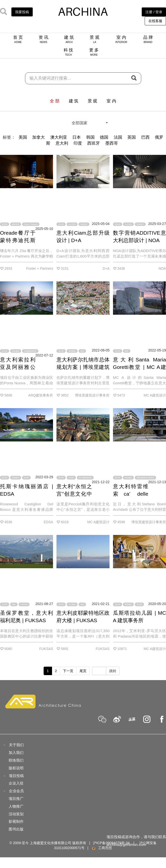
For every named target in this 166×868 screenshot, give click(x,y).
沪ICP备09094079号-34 (111, 843)
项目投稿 (16, 776)
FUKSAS (24, 604)
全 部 (55, 101)
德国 (104, 137)
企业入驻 (16, 783)
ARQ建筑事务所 (30, 351)
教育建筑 (128, 604)
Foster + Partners (31, 224)
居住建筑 (16, 351)
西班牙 (94, 143)
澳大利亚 (59, 137)
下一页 (68, 671)
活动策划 (16, 814)
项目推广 (16, 799)
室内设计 (84, 224)
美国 (23, 137)
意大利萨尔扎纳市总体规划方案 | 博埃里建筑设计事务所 (83, 367)
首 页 (18, 39)
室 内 (121, 39)
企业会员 (16, 791)
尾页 (83, 671)
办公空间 (72, 224)
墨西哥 (112, 143)
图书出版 (16, 829)
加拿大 (39, 137)
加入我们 (16, 753)
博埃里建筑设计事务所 (145, 478)
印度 (78, 143)
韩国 (90, 137)
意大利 (62, 143)
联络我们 (16, 760)
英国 (132, 137)
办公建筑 (72, 604)
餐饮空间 (16, 224)
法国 (118, 137)
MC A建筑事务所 (85, 478)
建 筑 (69, 39)
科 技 (69, 52)
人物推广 (16, 806)
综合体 (71, 478)
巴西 (145, 137)
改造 (82, 351)
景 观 (95, 39)
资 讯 (43, 39)
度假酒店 (16, 478)
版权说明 (16, 768)
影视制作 (16, 821)
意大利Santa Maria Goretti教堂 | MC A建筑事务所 (139, 367)
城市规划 (72, 351)
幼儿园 (139, 604)
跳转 (113, 671)
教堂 (127, 351)
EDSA (26, 478)
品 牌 (148, 39)
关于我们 (16, 745)
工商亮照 (102, 848)
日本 (77, 137)
